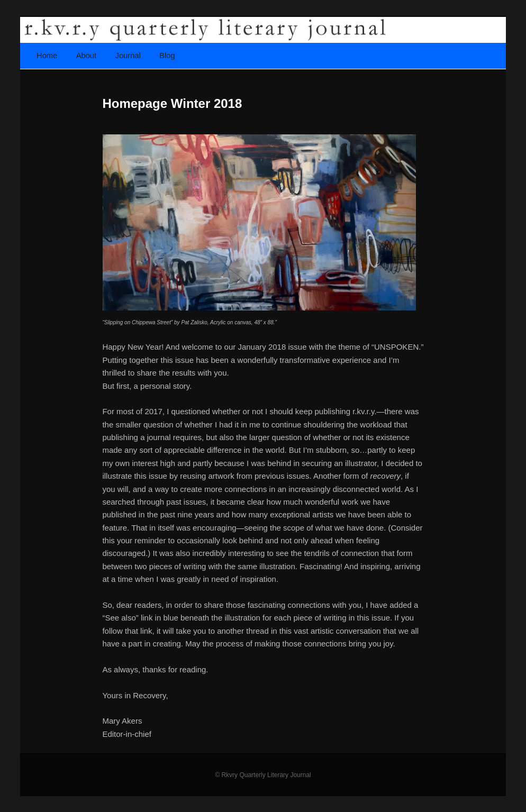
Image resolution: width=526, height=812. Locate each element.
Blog (167, 56)
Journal (128, 56)
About (86, 56)
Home (47, 56)
